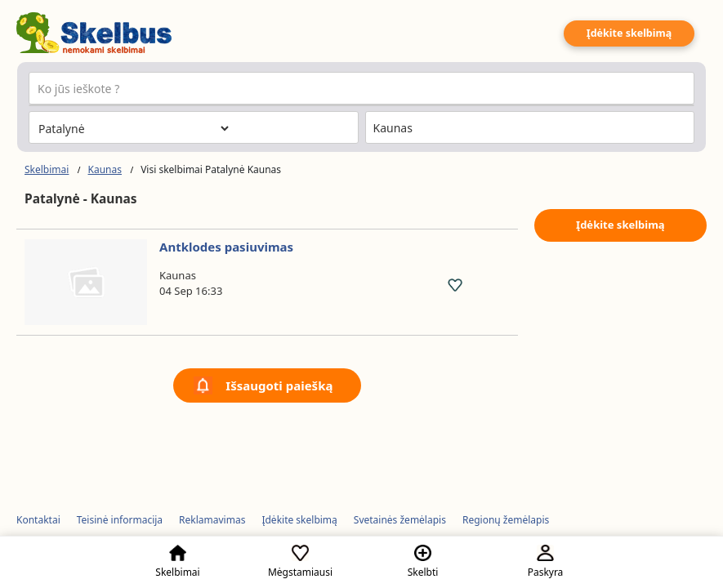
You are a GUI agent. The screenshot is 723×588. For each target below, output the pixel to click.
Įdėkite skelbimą (629, 33)
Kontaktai (38, 520)
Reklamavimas (212, 520)
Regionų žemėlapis (506, 520)
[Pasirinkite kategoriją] (133, 128)
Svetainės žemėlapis (400, 520)
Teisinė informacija (120, 520)
